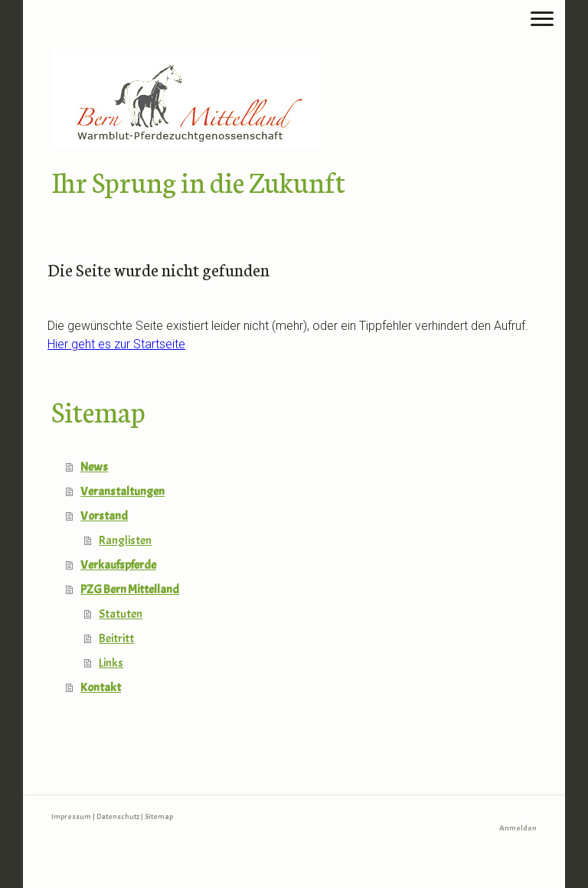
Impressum (71, 816)
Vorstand (104, 516)
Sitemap (159, 816)
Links (111, 663)
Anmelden (518, 828)
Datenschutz (118, 816)
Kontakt (101, 687)
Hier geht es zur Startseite (116, 344)
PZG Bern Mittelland (130, 589)
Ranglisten (125, 540)
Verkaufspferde (118, 565)
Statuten (121, 614)
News (94, 467)
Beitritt (116, 638)
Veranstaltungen (122, 491)
